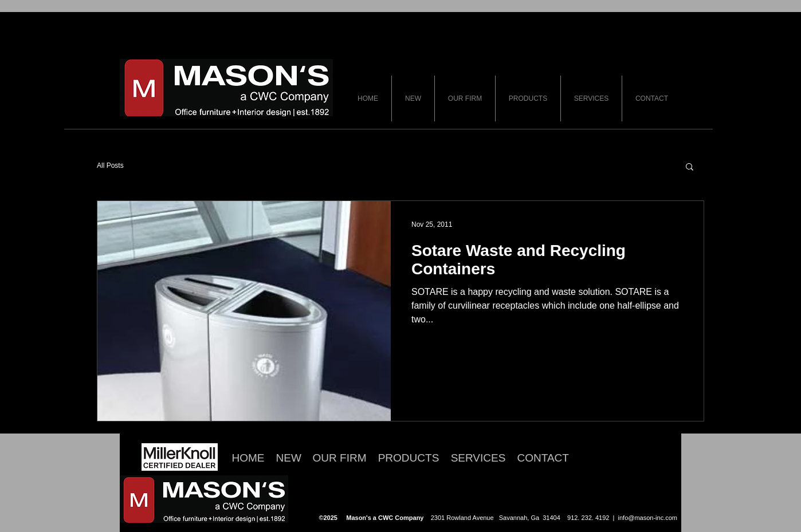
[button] (690, 168)
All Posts (110, 165)
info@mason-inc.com (648, 518)
